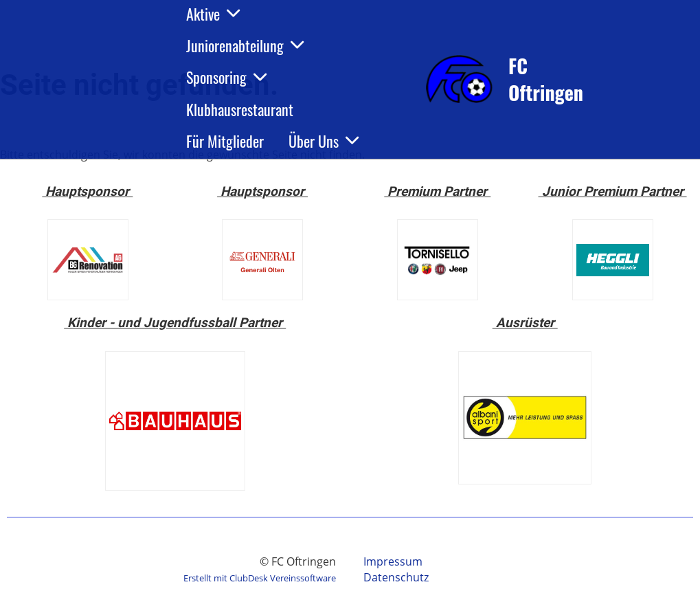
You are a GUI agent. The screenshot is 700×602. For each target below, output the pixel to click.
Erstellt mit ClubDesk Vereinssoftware (260, 578)
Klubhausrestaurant (240, 109)
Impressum (393, 561)
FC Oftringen (546, 79)
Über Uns (324, 141)
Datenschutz (396, 577)
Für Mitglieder (225, 141)
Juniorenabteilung (245, 45)
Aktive (213, 14)
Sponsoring (226, 77)
